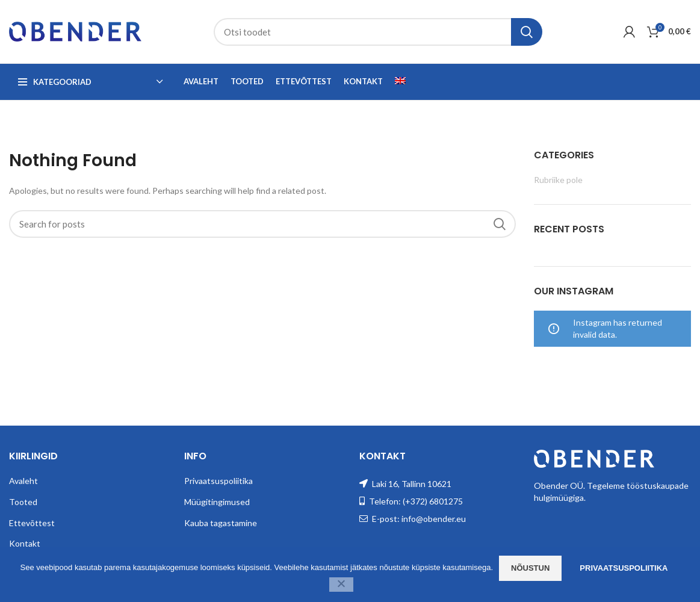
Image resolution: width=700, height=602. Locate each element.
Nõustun (530, 568)
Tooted (23, 502)
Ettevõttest (32, 523)
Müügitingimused (217, 502)
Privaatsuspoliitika (218, 481)
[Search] (378, 32)
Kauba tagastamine (221, 523)
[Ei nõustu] (341, 585)
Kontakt (25, 543)
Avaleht (23, 481)
